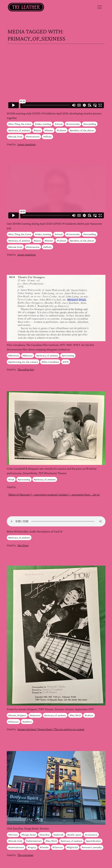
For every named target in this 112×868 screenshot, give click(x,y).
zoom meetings (27, 144)
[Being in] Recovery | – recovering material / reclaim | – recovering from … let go (54, 494)
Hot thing (23, 545)
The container (25, 855)
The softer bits (26, 369)
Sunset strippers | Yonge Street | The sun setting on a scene (51, 729)
